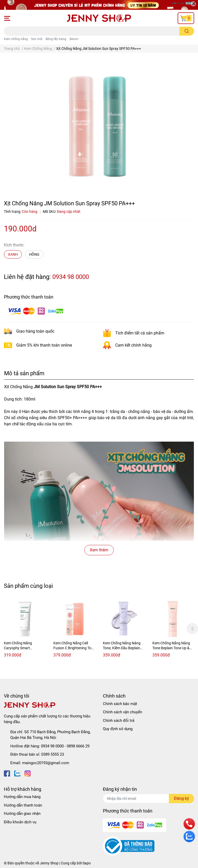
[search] (187, 31)
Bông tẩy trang (56, 39)
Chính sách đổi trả (119, 721)
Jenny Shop (49, 863)
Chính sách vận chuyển (122, 712)
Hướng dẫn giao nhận (22, 814)
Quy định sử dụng (118, 729)
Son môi (37, 39)
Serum (74, 39)
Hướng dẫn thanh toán (23, 805)
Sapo (87, 863)
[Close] (193, 4)
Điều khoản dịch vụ (20, 822)
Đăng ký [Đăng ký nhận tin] (181, 798)
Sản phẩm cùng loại (28, 586)
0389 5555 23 (53, 754)
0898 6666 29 (78, 746)
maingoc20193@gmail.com (46, 763)
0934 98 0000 (71, 277)
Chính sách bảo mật (120, 704)
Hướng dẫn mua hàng (22, 797)
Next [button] (192, 629)
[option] (25, 629)
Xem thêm (99, 550)
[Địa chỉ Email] (148, 799)
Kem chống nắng (16, 39)
